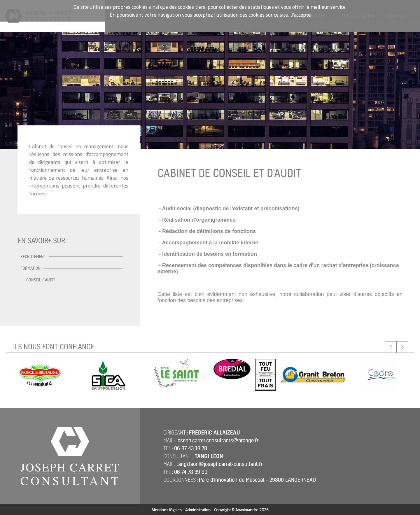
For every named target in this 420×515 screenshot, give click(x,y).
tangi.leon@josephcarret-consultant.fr (219, 464)
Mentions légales (167, 510)
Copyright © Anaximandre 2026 (241, 510)
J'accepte (301, 15)
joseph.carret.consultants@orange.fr (217, 440)
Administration (198, 510)
